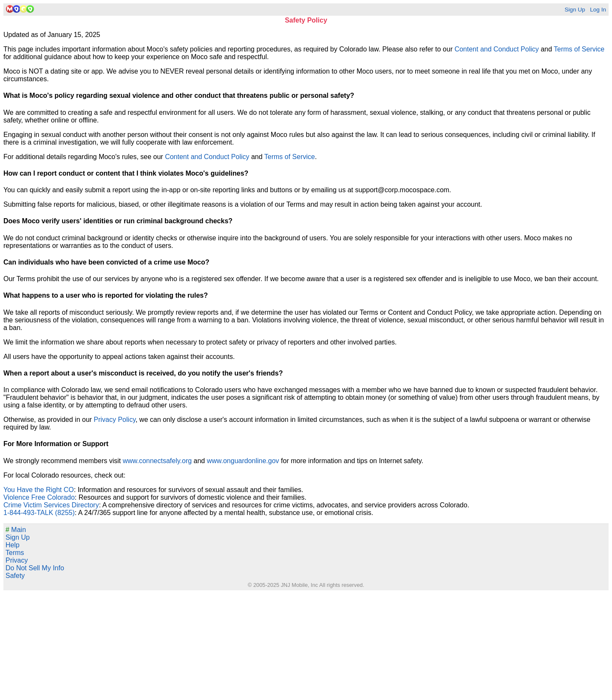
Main (16, 530)
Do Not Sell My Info (35, 568)
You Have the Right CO (39, 490)
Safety (15, 576)
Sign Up (575, 10)
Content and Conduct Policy (496, 49)
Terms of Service (579, 49)
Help (13, 545)
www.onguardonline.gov (243, 461)
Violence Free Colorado (39, 497)
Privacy (17, 560)
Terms (15, 553)
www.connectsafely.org (157, 461)
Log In (598, 10)
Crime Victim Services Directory (51, 505)
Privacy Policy (115, 420)
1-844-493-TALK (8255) (39, 513)
